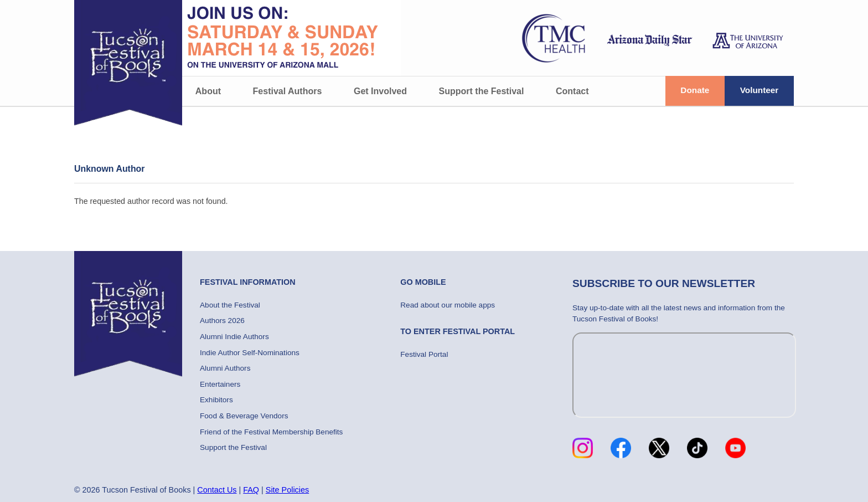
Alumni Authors (225, 368)
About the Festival (230, 305)
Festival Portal (424, 354)
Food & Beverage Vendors (244, 416)
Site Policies (287, 490)
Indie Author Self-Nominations (250, 353)
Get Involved (380, 91)
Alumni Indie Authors (234, 337)
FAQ (251, 490)
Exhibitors (216, 400)
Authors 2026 (222, 321)
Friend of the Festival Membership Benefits (271, 432)
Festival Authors (288, 91)
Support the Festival (482, 91)
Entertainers (220, 384)
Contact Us (217, 490)
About (208, 91)
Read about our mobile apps (448, 305)
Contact (572, 91)
